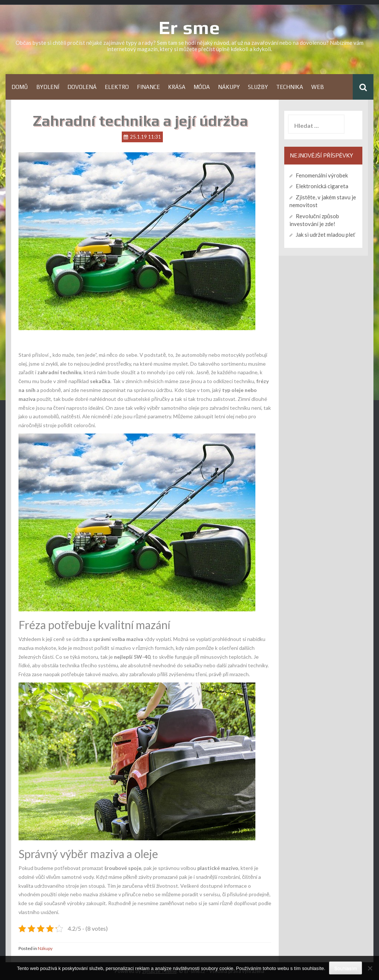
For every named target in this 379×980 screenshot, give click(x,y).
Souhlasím (346, 968)
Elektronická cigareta (322, 186)
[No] (370, 968)
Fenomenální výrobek (322, 175)
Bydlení (48, 87)
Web (318, 87)
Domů (20, 87)
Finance (148, 87)
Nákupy (229, 87)
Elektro (117, 87)
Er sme (189, 27)
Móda (202, 87)
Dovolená (82, 87)
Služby (258, 87)
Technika (290, 87)
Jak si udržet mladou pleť (326, 235)
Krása (177, 87)
